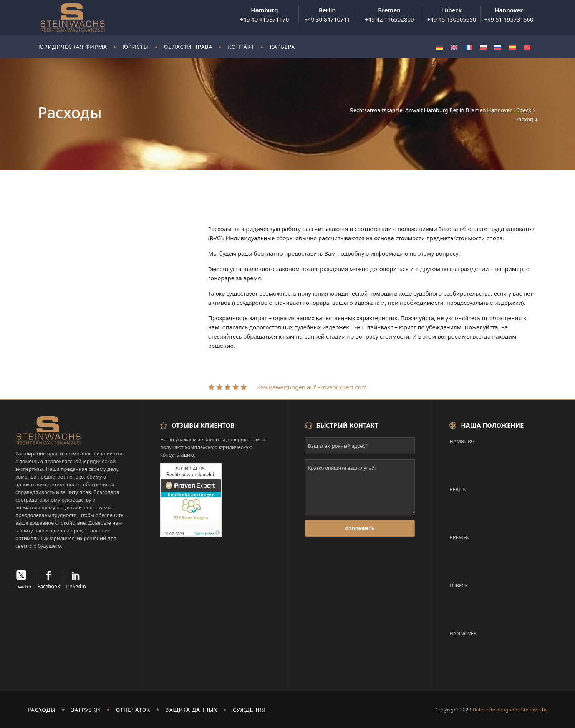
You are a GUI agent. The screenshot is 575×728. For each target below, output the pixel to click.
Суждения (249, 710)
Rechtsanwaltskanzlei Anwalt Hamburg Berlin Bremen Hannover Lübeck (441, 110)
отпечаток (133, 710)
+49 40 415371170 (264, 15)
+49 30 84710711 (327, 15)
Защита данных (191, 710)
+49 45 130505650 (452, 15)
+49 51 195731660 (509, 15)
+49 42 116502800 (389, 15)
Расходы (42, 710)
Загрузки (86, 710)
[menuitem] (439, 47)
